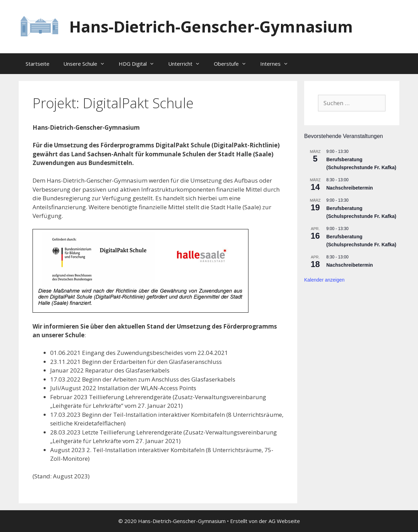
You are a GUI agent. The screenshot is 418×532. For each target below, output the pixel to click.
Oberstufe (234, 64)
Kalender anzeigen (324, 280)
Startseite (38, 64)
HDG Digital (140, 64)
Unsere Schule (88, 64)
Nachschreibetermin (350, 188)
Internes (278, 64)
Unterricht (188, 64)
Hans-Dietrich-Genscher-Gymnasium (211, 26)
